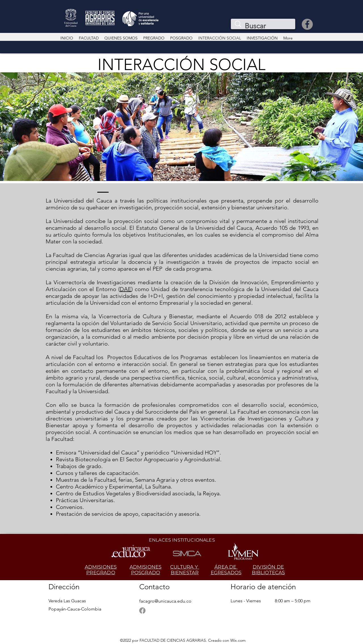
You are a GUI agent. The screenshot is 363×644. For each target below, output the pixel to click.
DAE (125, 289)
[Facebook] (307, 24)
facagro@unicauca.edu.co (165, 601)
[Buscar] (264, 26)
